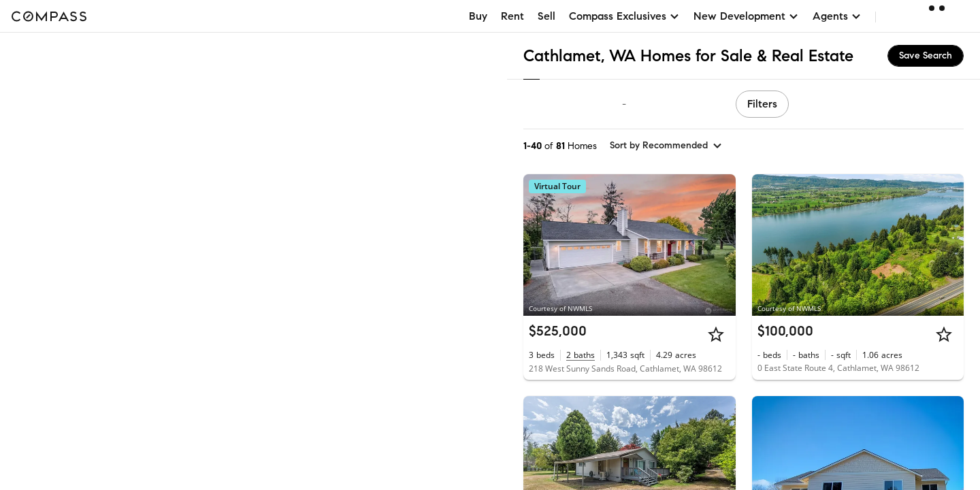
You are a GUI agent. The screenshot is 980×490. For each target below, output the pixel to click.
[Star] (716, 334)
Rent (512, 16)
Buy (478, 16)
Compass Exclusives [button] (624, 16)
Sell (546, 16)
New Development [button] (746, 16)
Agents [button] (837, 16)
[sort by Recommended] (666, 146)
